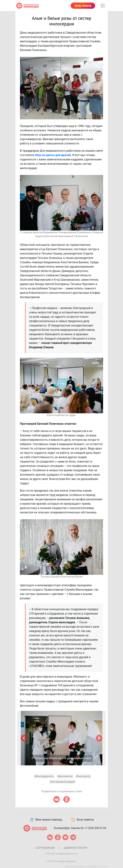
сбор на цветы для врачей (53, 155)
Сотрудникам (45, 848)
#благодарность (44, 776)
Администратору (76, 848)
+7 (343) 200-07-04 (95, 828)
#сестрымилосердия (62, 782)
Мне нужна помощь (46, 820)
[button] (24, 738)
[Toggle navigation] (103, 6)
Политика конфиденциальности (62, 854)
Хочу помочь (83, 6)
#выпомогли (65, 776)
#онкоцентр (83, 776)
